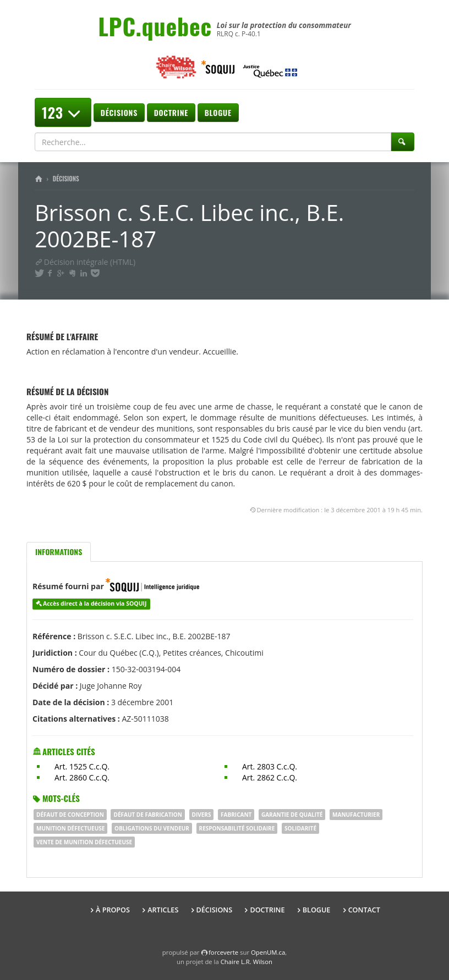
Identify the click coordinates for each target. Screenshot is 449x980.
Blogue (218, 112)
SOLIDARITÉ (300, 828)
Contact (364, 910)
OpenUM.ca (268, 952)
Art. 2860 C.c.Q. (82, 777)
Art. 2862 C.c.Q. (270, 777)
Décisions (119, 112)
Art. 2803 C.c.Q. (270, 766)
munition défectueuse (70, 828)
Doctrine (171, 112)
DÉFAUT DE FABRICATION (147, 815)
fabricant (236, 815)
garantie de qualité (292, 815)
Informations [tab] (59, 552)
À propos (113, 910)
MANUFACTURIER (356, 815)
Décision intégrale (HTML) (85, 262)
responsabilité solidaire (237, 828)
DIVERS (202, 815)
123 (63, 112)
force (223, 952)
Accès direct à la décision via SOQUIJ (95, 603)
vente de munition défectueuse (84, 842)
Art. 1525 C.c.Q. (82, 766)
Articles (163, 910)
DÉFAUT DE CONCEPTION (70, 815)
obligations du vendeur (152, 828)
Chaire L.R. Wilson (247, 962)
